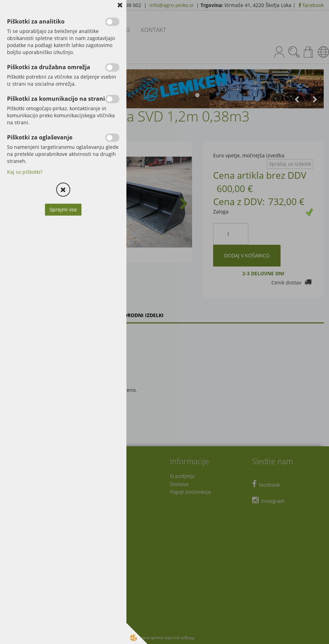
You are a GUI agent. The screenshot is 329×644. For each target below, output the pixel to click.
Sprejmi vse (63, 209)
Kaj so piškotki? (25, 172)
